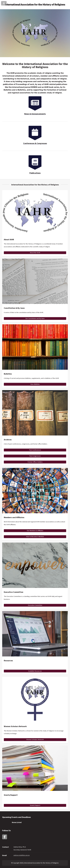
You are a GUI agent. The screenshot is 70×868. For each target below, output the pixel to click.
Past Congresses (35, 456)
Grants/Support (35, 805)
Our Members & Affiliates (35, 531)
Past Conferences (35, 450)
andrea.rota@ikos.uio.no (22, 855)
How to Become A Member (35, 537)
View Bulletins (35, 384)
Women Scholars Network (35, 739)
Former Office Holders (35, 462)
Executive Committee (35, 605)
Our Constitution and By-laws (35, 318)
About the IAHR (35, 253)
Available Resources (35, 671)
